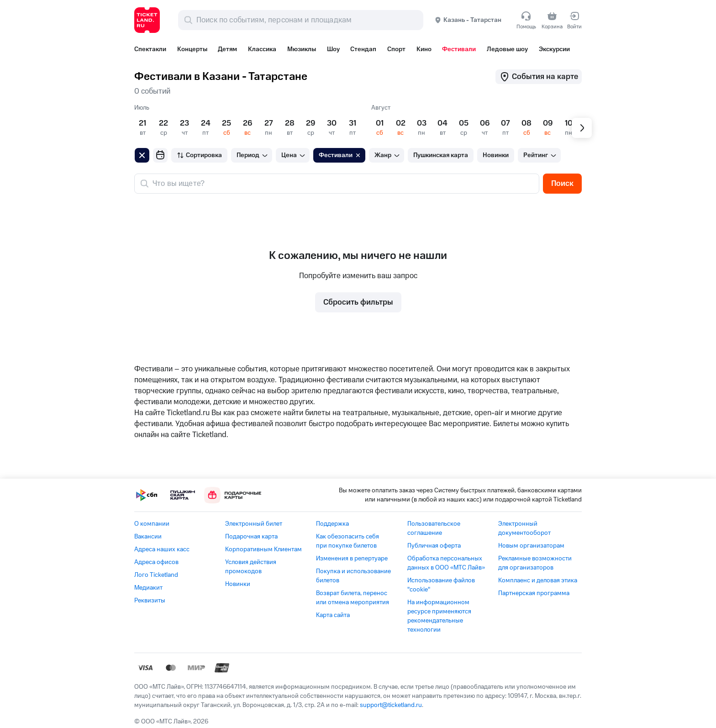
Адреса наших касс (162, 549)
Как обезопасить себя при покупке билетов (347, 541)
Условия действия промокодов (251, 567)
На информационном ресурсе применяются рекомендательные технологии (439, 616)
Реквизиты (150, 601)
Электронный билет (254, 524)
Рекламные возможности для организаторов (535, 563)
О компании (152, 524)
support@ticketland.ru (391, 705)
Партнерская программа (534, 593)
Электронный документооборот (524, 528)
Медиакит (148, 588)
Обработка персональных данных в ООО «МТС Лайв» (446, 563)
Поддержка (332, 524)
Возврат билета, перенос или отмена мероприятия (353, 598)
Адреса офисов (156, 562)
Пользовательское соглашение (434, 528)
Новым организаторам (531, 546)
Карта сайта (333, 615)
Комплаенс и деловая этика (538, 580)
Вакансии (148, 537)
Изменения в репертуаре (352, 559)
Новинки (238, 584)
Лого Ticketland (156, 575)
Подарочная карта (251, 537)
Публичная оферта (434, 546)
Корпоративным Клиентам (263, 549)
